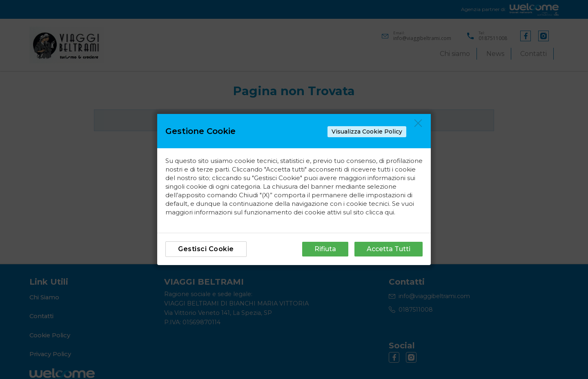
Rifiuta (325, 249)
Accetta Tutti (389, 249)
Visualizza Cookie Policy (367, 132)
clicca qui (380, 212)
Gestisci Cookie (206, 249)
